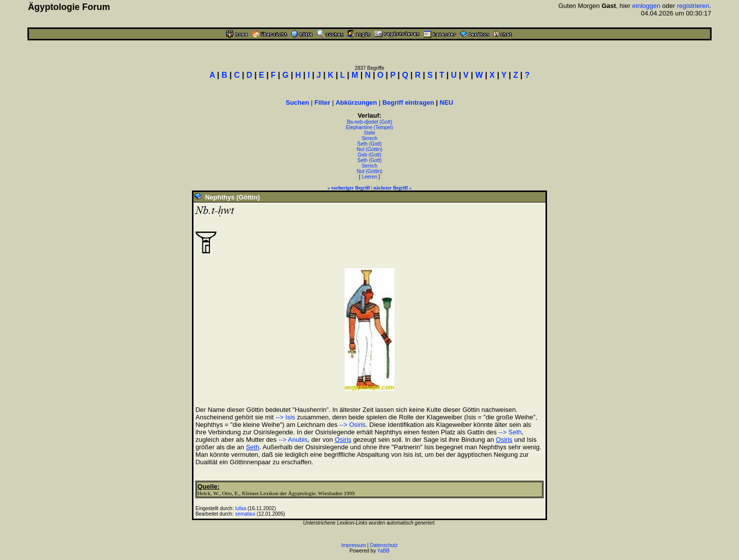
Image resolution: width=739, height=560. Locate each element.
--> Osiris (352, 425)
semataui (245, 514)
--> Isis (285, 417)
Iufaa (240, 508)
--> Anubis (293, 440)
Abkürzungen (356, 102)
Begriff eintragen (408, 102)
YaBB (383, 551)
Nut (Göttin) (369, 149)
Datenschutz (384, 545)
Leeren (369, 177)
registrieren (693, 6)
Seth (253, 447)
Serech (369, 138)
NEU (447, 102)
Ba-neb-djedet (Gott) (369, 122)
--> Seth (510, 432)
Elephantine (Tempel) (370, 127)
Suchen (297, 102)
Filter (323, 102)
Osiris (343, 440)
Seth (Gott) (370, 144)
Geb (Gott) (369, 155)
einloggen (646, 6)
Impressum (353, 545)
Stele (370, 133)
